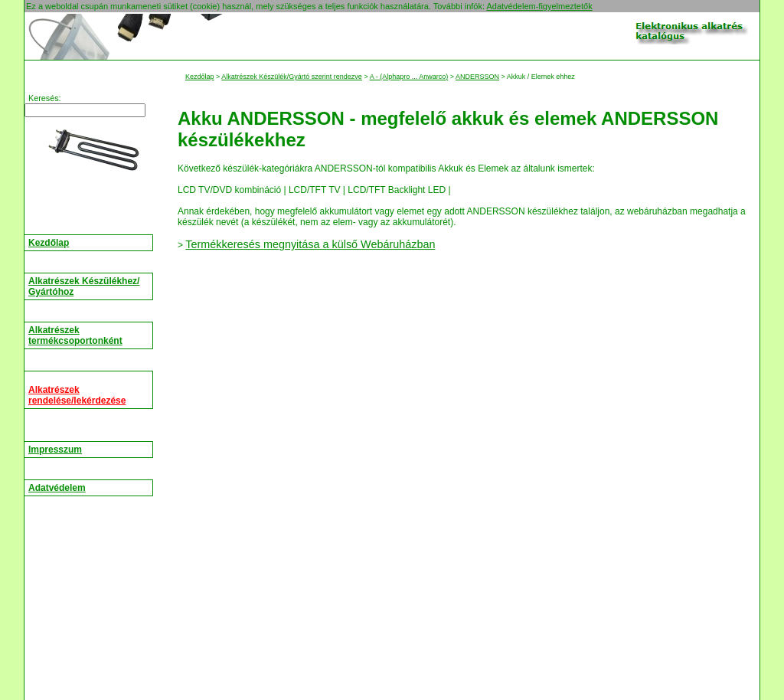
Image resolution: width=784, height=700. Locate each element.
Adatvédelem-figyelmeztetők (539, 6)
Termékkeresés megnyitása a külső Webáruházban (310, 244)
